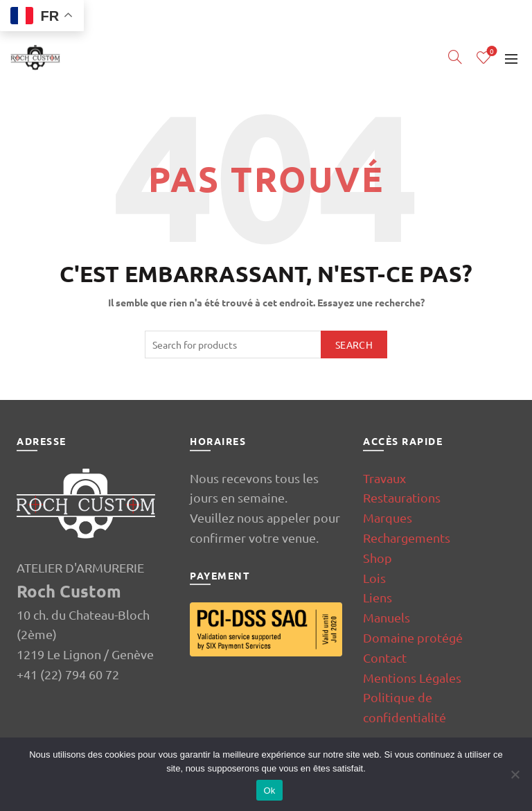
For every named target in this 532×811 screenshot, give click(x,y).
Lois (374, 578)
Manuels (387, 617)
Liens (378, 597)
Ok (269, 791)
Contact (385, 657)
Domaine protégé (413, 637)
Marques (388, 517)
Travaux (384, 478)
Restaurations (402, 497)
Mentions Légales (412, 678)
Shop (378, 558)
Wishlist (491, 52)
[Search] (455, 57)
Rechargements (407, 538)
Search (354, 345)
